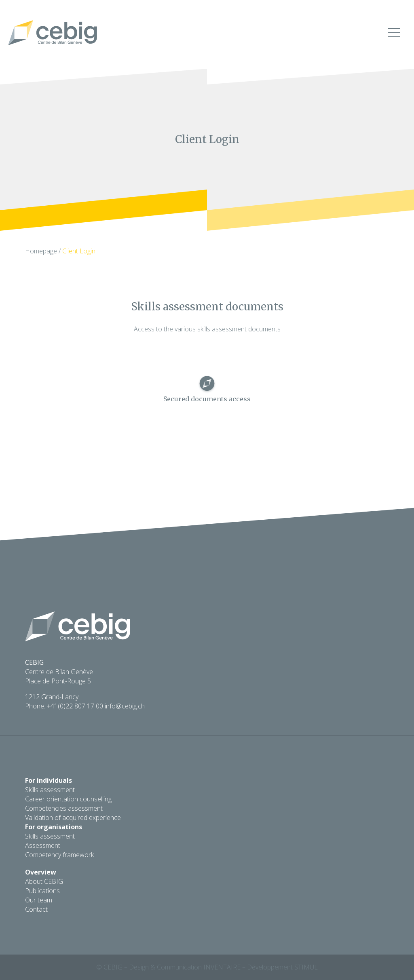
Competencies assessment (64, 808)
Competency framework (59, 855)
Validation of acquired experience (73, 818)
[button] (394, 34)
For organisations (54, 827)
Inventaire (222, 967)
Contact (36, 909)
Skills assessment (50, 790)
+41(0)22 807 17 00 (75, 706)
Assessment (43, 845)
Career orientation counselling (68, 799)
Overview (41, 872)
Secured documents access (207, 399)
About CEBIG (44, 881)
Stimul (306, 967)
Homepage (41, 251)
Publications (42, 891)
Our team (39, 900)
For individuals (49, 780)
